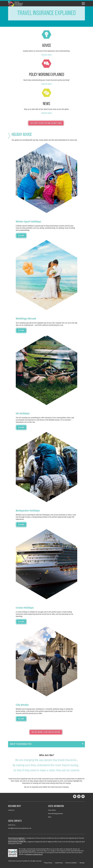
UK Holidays (23, 413)
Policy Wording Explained (55, 814)
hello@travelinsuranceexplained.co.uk (20, 828)
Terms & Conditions (71, 863)
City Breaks (22, 705)
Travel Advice (52, 810)
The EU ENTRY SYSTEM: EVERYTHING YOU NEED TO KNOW (46, 123)
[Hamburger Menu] (83, 4)
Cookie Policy (59, 863)
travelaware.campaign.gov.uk (34, 854)
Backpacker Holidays (28, 511)
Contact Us (11, 810)
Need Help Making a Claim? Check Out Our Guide (46, 732)
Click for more (47, 55)
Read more (21, 236)
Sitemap (82, 863)
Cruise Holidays (25, 608)
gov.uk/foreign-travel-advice (27, 851)
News (50, 817)
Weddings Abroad (26, 319)
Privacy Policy (48, 863)
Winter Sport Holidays (28, 221)
